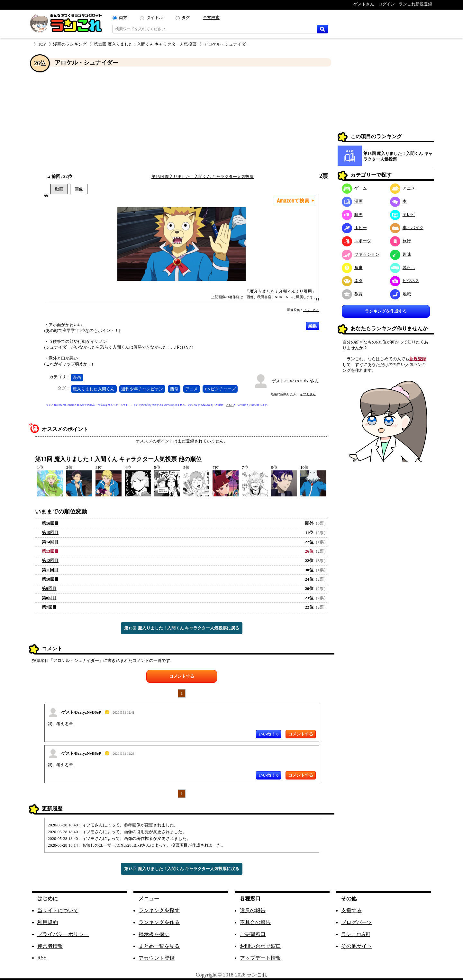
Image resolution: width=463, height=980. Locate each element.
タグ (186, 18)
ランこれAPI (356, 934)
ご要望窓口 (253, 934)
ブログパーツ (357, 922)
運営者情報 (50, 946)
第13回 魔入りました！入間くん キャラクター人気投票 (145, 44)
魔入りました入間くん (94, 389)
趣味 (400, 254)
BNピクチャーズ (220, 389)
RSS (42, 958)
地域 (400, 294)
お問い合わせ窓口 (260, 946)
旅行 (400, 241)
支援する (351, 910)
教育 (352, 294)
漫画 (77, 377)
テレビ (403, 214)
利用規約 (48, 922)
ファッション (361, 254)
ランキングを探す (159, 910)
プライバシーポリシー (63, 934)
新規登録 (418, 359)
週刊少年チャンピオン (142, 389)
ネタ (352, 281)
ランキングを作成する (386, 311)
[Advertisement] (182, 120)
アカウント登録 (157, 958)
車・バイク (407, 228)
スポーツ (356, 241)
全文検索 (211, 18)
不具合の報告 (255, 922)
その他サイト (357, 946)
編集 (313, 326)
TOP (42, 44)
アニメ (191, 389)
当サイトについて (58, 910)
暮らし (403, 267)
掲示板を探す (154, 934)
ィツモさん (311, 310)
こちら (230, 405)
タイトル (155, 18)
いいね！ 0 (268, 734)
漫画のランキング (70, 44)
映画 (352, 214)
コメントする (182, 676)
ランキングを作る (159, 922)
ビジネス (405, 281)
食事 (352, 267)
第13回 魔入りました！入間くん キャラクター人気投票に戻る (182, 628)
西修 (174, 389)
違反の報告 (253, 910)
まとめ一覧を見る (159, 946)
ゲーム (354, 188)
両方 (123, 18)
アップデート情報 (260, 958)
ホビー (354, 228)
